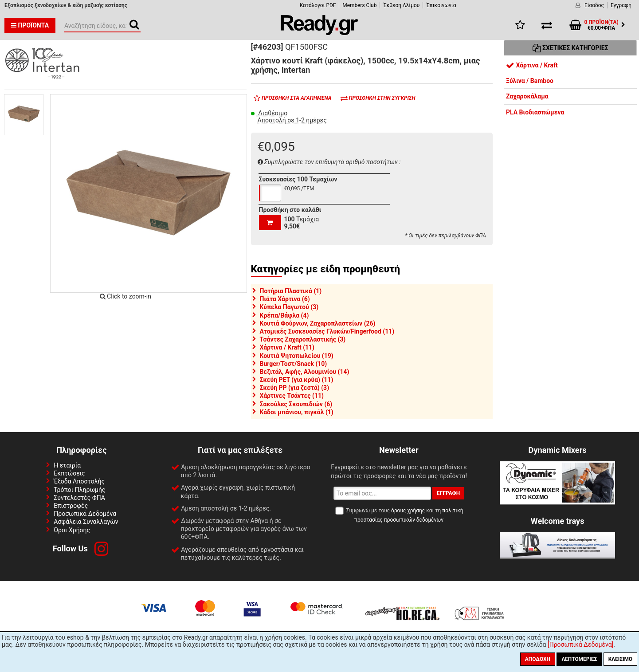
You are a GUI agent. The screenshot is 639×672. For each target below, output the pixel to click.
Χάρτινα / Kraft (532, 65)
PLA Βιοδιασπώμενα (535, 112)
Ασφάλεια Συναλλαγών (86, 522)
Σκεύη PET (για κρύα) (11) (297, 380)
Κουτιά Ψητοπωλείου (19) (297, 356)
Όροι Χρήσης (72, 530)
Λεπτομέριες (579, 659)
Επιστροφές (71, 506)
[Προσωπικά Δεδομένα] (580, 644)
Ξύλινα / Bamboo (530, 81)
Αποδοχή (538, 659)
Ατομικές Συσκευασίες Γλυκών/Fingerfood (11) (327, 331)
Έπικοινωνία (441, 5)
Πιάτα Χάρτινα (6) (285, 299)
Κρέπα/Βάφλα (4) (284, 315)
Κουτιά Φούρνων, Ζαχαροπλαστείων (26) (318, 323)
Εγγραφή (621, 5)
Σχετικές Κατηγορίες (570, 48)
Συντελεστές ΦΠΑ (79, 498)
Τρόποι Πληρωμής (79, 490)
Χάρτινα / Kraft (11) (287, 347)
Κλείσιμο (620, 659)
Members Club (359, 5)
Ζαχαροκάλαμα (527, 96)
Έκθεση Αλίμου (401, 5)
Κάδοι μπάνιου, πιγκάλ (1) (297, 412)
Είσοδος (594, 5)
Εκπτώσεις (69, 473)
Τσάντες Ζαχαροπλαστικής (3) (303, 339)
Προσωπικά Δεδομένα (85, 514)
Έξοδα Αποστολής (79, 481)
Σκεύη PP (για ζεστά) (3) (295, 388)
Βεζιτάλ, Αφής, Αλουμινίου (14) (305, 372)
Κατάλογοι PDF (318, 5)
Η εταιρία (67, 465)
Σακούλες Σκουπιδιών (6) (296, 404)
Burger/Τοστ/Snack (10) (294, 364)
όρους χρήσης (408, 511)
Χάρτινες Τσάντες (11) (292, 396)
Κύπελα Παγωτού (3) (289, 307)
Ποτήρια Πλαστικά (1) (291, 291)
